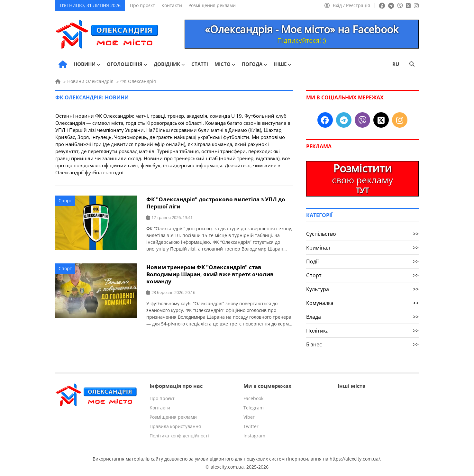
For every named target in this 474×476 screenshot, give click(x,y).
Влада (362, 317)
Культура (362, 289)
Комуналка (362, 303)
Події (362, 261)
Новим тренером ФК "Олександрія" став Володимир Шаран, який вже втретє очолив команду (210, 273)
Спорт (65, 201)
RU (396, 64)
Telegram (254, 408)
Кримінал (362, 248)
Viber (249, 417)
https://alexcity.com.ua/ (355, 458)
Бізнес (362, 344)
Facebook (253, 398)
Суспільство (362, 234)
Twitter (251, 426)
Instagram (254, 436)
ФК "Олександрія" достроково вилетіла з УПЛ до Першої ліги (216, 202)
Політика (362, 331)
